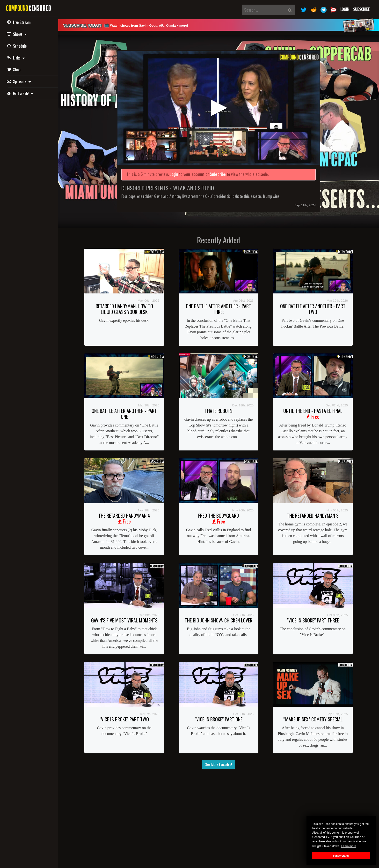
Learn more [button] (349, 846)
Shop (14, 70)
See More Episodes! (219, 764)
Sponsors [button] (19, 82)
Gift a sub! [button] (21, 93)
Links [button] (16, 58)
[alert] (219, 25)
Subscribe (361, 9)
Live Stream (19, 22)
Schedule (17, 46)
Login (345, 9)
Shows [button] (17, 34)
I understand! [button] (341, 856)
